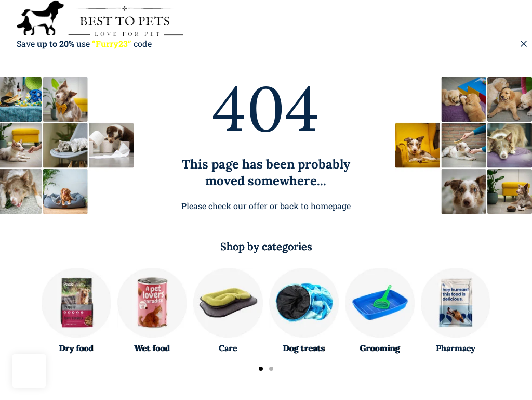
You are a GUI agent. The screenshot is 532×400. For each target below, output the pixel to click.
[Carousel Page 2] (271, 369)
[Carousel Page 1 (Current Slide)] (261, 369)
